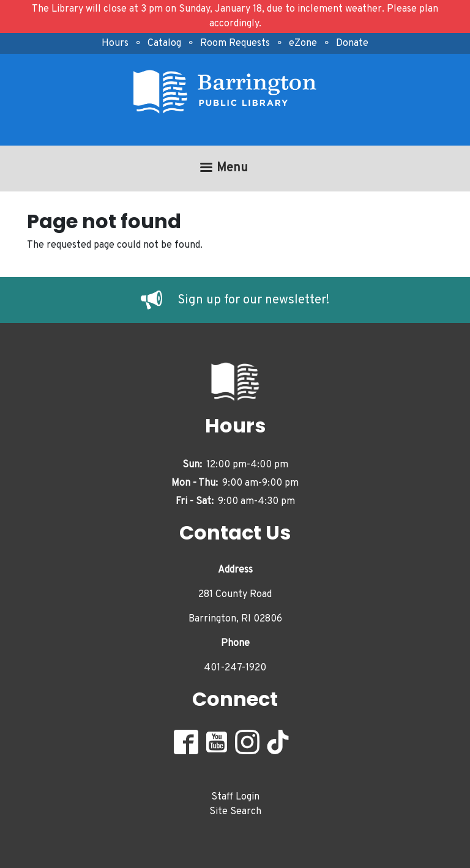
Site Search (235, 812)
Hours (115, 43)
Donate (352, 43)
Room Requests (235, 43)
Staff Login (235, 797)
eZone (303, 43)
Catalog (164, 43)
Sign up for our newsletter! (253, 300)
